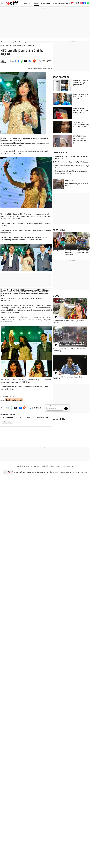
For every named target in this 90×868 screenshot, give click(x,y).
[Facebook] (85, 3)
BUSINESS (36, 4)
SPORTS (55, 4)
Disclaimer (40, 472)
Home (2, 45)
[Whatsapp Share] (21, 61)
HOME (26, 4)
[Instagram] (81, 3)
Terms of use (76, 472)
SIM (20, 418)
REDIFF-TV (69, 4)
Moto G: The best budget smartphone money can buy (80, 110)
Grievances (84, 472)
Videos (58, 466)
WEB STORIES (59, 230)
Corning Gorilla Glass (42, 418)
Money (52, 466)
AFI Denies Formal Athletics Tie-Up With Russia (71, 162)
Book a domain (35, 466)
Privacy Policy (48, 472)
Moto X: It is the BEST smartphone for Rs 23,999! (81, 96)
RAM (28, 418)
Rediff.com (22, 472)
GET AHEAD (62, 4)
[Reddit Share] (34, 61)
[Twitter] (78, 3)
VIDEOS (56, 296)
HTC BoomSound (8, 418)
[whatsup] (88, 3)
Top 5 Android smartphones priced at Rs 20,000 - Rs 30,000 (81, 124)
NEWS (31, 4)
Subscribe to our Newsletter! (54, 406)
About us (68, 472)
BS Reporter (3, 62)
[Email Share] (17, 61)
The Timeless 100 (68, 466)
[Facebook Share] (30, 61)
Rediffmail (45, 466)
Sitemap (56, 472)
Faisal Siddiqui (7, 422)
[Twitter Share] (25, 61)
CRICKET (49, 4)
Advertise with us (31, 472)
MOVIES (43, 4)
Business (8, 45)
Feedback (62, 472)
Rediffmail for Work (23, 466)
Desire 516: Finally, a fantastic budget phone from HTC (81, 83)
